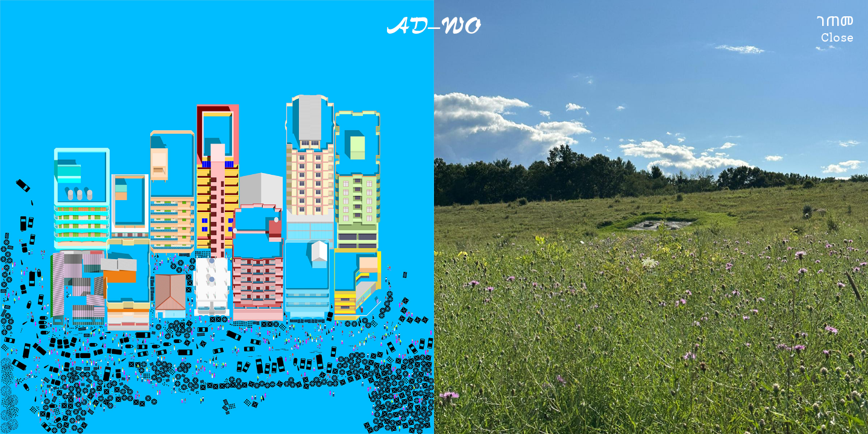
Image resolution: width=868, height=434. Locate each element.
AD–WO (434, 26)
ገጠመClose (835, 29)
